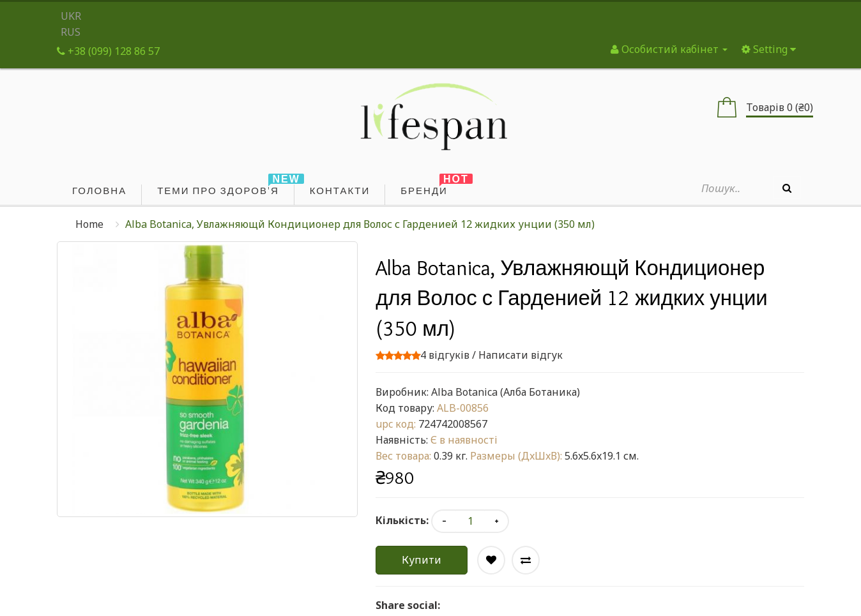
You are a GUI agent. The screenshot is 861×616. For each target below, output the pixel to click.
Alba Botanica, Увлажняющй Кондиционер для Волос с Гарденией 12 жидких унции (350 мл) (360, 224)
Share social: (408, 605)
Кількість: (402, 520)
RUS (71, 32)
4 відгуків (445, 355)
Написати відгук (521, 355)
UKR (71, 16)
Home (89, 224)
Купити (422, 560)
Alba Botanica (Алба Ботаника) (506, 392)
